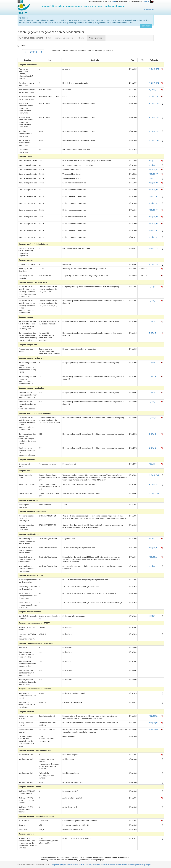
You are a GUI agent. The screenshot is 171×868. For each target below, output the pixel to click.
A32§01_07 (153, 230)
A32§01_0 (153, 548)
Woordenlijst (149, 10)
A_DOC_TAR (154, 475)
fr (21, 1)
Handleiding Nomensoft (92, 865)
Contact (81, 865)
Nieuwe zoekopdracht (31, 38)
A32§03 (152, 566)
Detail (48, 38)
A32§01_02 (153, 183)
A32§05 (152, 161)
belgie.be (146, 1)
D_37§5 (152, 287)
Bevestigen (146, 26)
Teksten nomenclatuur (108, 865)
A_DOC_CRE (154, 69)
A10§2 (151, 539)
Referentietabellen (122, 865)
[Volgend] (41, 52)
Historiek (22, 46)
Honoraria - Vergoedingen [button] (64, 38)
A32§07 (152, 616)
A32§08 (152, 464)
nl (19, 1)
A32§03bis (153, 557)
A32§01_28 (153, 248)
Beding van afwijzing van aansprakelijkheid (64, 865)
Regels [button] (82, 38)
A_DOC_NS (153, 90)
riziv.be (114, 1)
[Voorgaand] (25, 52)
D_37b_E (152, 301)
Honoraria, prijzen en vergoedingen (139, 865)
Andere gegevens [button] (96, 38)
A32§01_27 (153, 170)
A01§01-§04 (153, 716)
